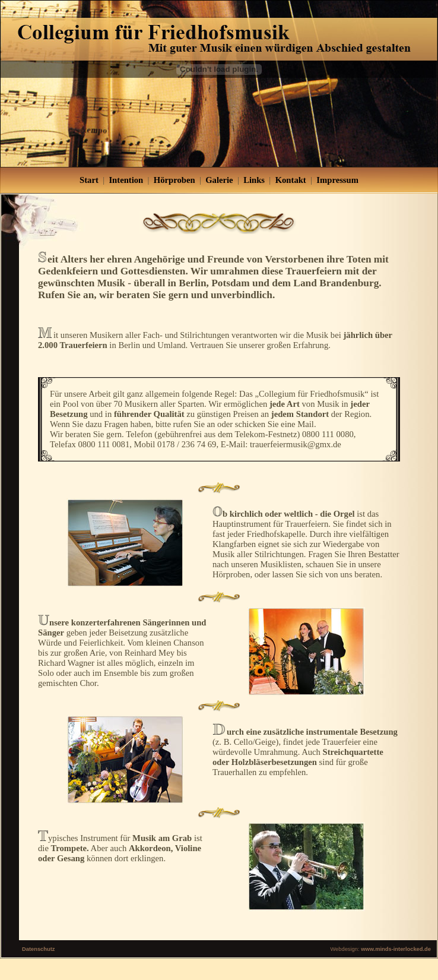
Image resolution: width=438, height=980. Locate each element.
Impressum (337, 180)
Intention (126, 180)
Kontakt (291, 180)
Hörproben (174, 180)
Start (89, 180)
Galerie (219, 180)
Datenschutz (38, 949)
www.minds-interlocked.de (396, 949)
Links (254, 180)
